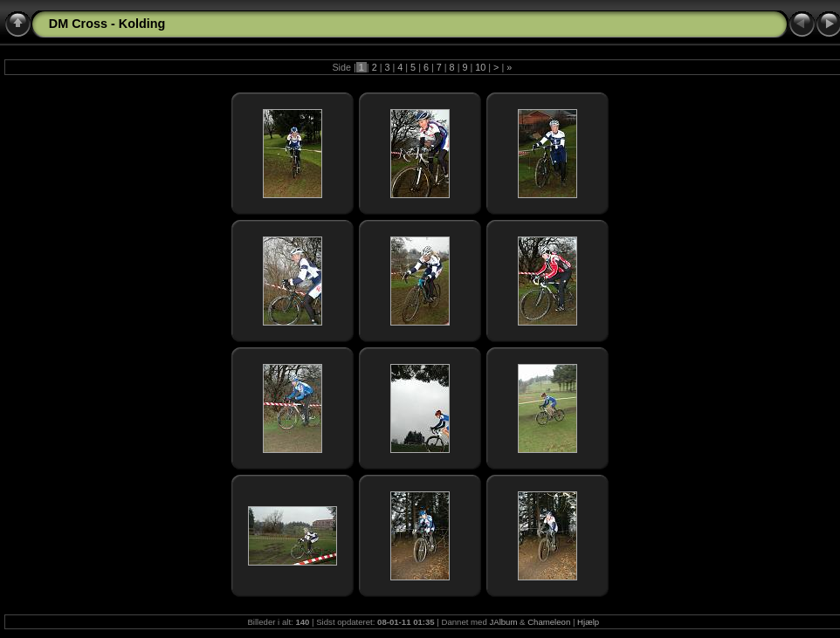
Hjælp (588, 622)
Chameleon (549, 622)
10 (480, 67)
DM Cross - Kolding (107, 24)
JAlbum (503, 622)
